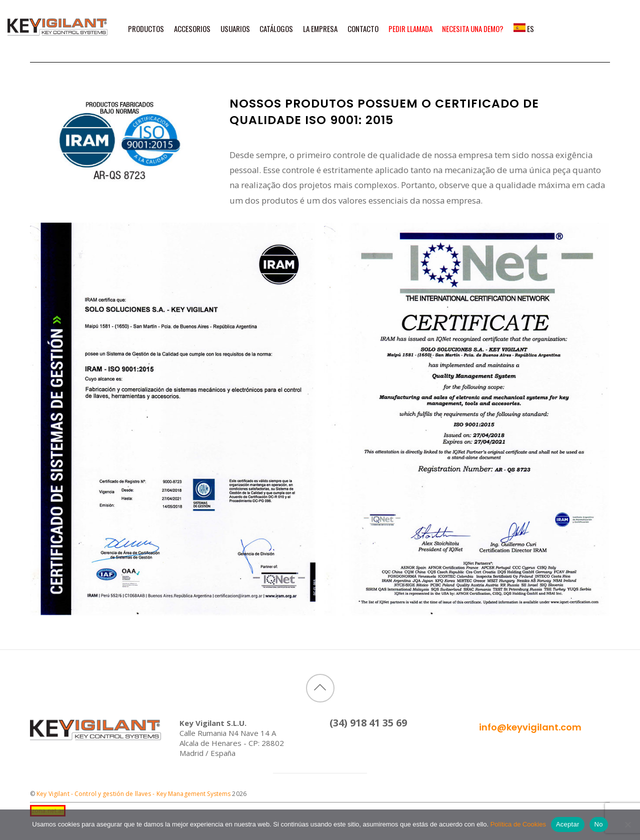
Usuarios (235, 29)
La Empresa (320, 29)
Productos (146, 29)
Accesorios (192, 29)
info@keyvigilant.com (530, 727)
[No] (627, 824)
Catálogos (276, 29)
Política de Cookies (518, 824)
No (599, 824)
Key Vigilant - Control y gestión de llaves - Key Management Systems (133, 794)
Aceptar (568, 824)
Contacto (363, 29)
